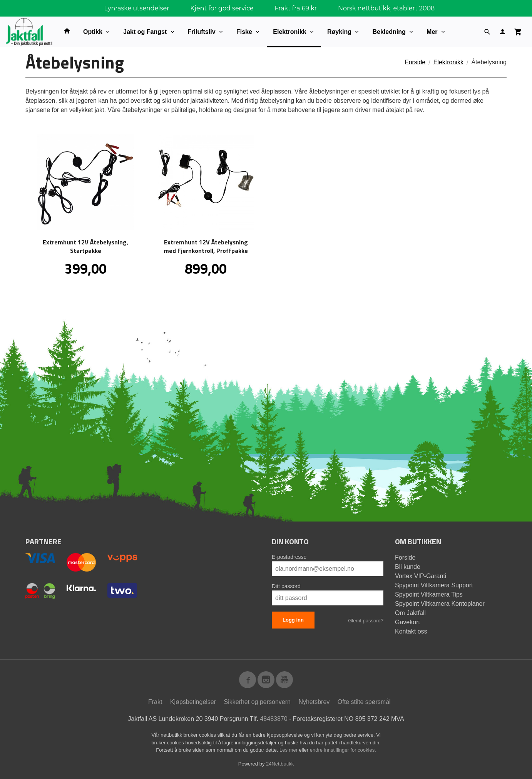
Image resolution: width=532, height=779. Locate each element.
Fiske (244, 32)
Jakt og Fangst (145, 32)
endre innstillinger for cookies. (343, 750)
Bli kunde (408, 567)
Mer (432, 32)
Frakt (155, 702)
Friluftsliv (202, 32)
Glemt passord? (366, 621)
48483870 (274, 719)
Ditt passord (286, 586)
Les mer (289, 750)
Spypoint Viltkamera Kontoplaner (440, 604)
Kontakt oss (411, 631)
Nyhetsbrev (314, 702)
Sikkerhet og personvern (257, 702)
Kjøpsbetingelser (193, 702)
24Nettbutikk (280, 764)
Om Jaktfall (410, 613)
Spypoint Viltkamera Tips (429, 594)
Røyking (339, 32)
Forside (415, 62)
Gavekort (407, 622)
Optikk (93, 32)
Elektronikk (289, 32)
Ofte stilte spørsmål (364, 702)
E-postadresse (289, 557)
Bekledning (389, 32)
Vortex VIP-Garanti (421, 576)
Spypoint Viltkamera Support (434, 585)
